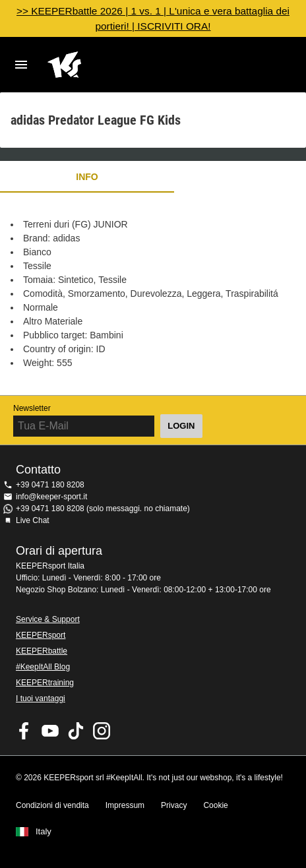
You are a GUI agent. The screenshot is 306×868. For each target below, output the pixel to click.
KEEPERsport (41, 635)
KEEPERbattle (42, 651)
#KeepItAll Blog (43, 667)
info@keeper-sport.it (51, 497)
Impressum (125, 805)
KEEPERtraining (45, 683)
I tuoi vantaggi (41, 698)
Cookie (215, 805)
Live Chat (33, 520)
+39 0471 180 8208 (50, 485)
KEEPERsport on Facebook (24, 731)
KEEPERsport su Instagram (102, 731)
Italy (44, 832)
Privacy (174, 805)
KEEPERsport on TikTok (76, 731)
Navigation (21, 65)
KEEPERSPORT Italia (142, 65)
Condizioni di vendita (52, 805)
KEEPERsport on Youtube (50, 731)
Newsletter (32, 408)
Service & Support (48, 619)
